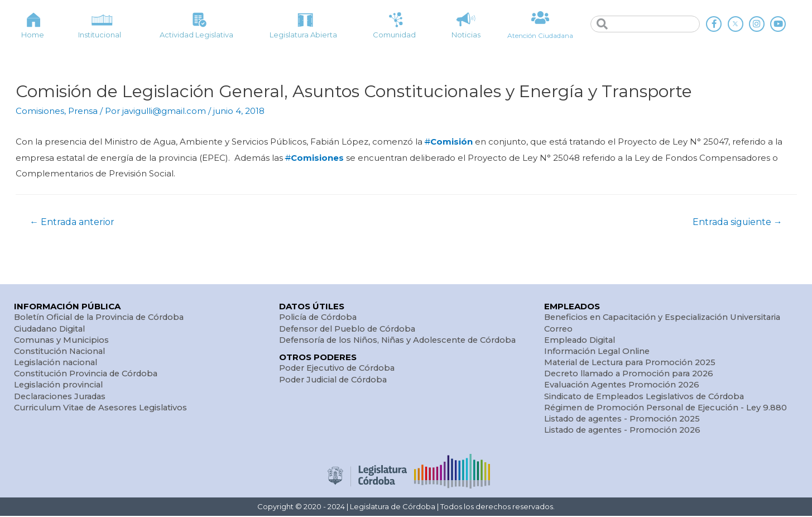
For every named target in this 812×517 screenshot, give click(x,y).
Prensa (83, 111)
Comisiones (40, 111)
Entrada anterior (73, 220)
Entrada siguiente (737, 220)
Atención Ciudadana (540, 35)
